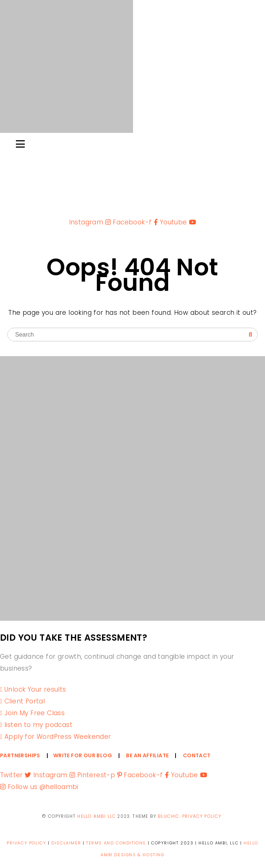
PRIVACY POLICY (202, 816)
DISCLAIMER (66, 843)
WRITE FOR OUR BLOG (83, 755)
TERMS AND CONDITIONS (116, 843)
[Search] (250, 335)
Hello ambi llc (96, 816)
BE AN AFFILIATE (147, 755)
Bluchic (169, 816)
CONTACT (197, 755)
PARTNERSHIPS (20, 755)
